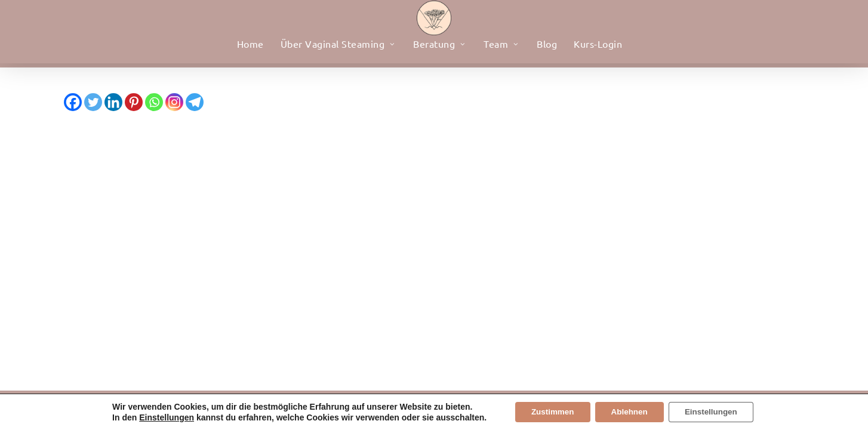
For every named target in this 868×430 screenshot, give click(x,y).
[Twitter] (93, 102)
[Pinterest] (134, 102)
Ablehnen (629, 411)
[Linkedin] (113, 102)
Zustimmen (547, 411)
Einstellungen (159, 417)
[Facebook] (73, 102)
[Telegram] (195, 102)
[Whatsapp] (154, 102)
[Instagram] (174, 102)
